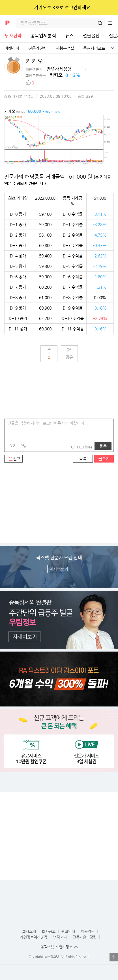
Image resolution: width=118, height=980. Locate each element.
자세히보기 (59, 569)
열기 (114, 957)
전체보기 (112, 48)
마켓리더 (12, 48)
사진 (12, 446)
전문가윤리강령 (85, 937)
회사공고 (49, 931)
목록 (83, 459)
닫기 (110, 8)
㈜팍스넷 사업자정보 (57, 947)
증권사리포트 (94, 48)
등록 (103, 446)
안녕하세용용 (59, 69)
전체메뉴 (113, 23)
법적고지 (60, 937)
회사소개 (29, 931)
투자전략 (13, 36)
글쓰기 (104, 459)
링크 (24, 446)
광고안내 (68, 931)
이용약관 (88, 931)
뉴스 (69, 36)
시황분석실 (65, 48)
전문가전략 (37, 48)
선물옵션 (91, 36)
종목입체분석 (43, 36)
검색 (100, 23)
